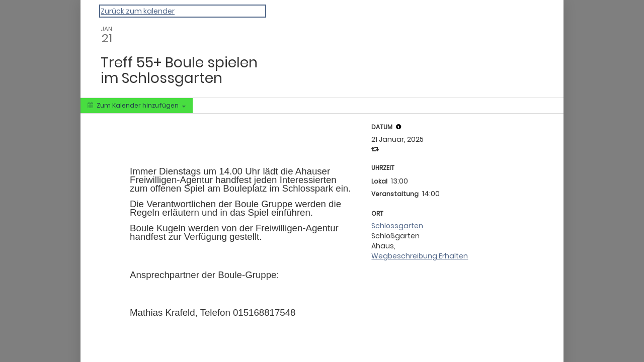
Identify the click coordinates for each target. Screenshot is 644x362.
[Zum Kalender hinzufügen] (137, 106)
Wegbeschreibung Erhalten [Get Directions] (420, 256)
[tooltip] (398, 127)
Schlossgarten (397, 226)
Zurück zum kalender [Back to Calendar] (138, 11)
